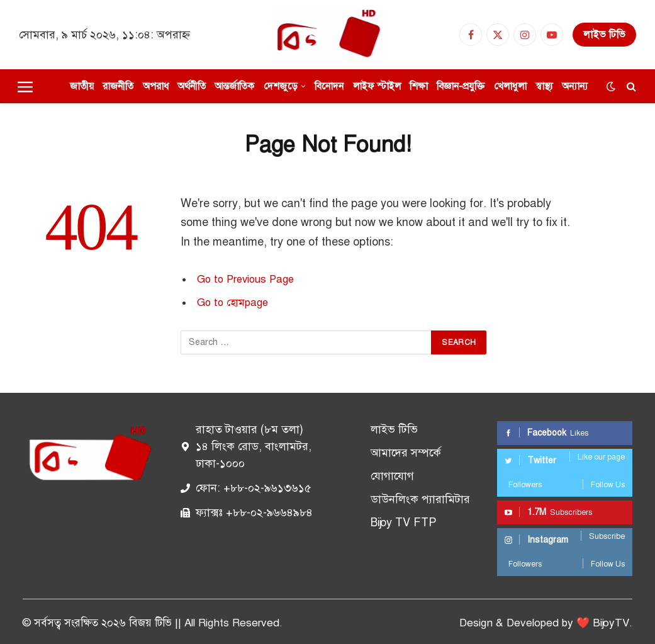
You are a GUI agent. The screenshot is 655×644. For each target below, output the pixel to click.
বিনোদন (329, 86)
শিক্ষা (419, 86)
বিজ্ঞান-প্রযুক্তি (461, 86)
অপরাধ (156, 86)
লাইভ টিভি (604, 35)
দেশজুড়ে (281, 86)
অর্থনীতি (192, 86)
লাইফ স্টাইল (377, 86)
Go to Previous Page (245, 279)
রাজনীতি (118, 86)
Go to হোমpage (232, 302)
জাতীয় (82, 86)
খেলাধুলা (510, 86)
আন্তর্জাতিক (234, 86)
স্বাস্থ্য (544, 86)
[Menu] (25, 86)
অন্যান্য (575, 86)
